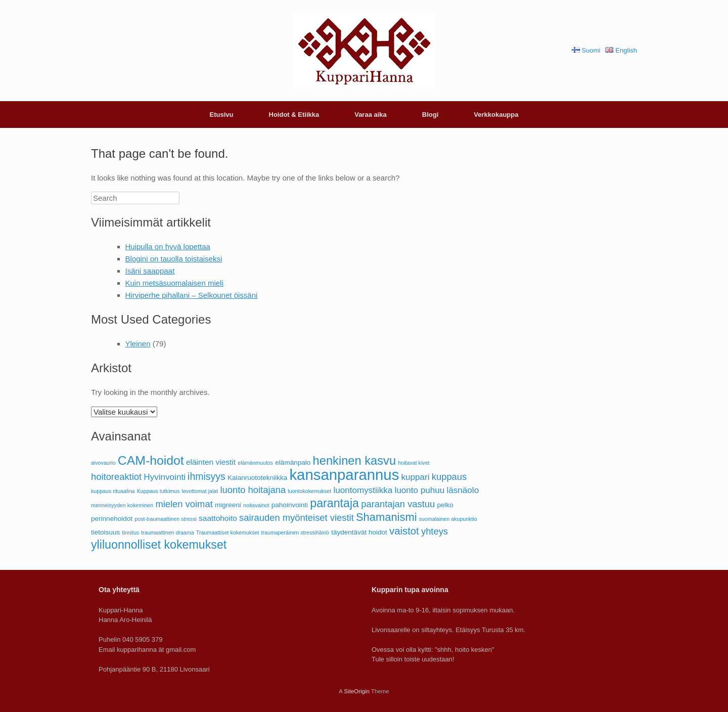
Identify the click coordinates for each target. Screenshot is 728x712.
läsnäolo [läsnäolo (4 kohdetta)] (463, 490)
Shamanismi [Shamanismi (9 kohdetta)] (386, 517)
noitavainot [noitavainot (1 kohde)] (256, 505)
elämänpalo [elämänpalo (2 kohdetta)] (293, 462)
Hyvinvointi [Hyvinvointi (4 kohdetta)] (165, 477)
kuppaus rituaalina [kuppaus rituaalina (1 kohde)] (113, 491)
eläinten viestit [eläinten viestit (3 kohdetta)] (211, 462)
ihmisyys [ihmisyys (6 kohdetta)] (207, 476)
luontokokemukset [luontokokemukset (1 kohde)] (309, 491)
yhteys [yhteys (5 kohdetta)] (435, 531)
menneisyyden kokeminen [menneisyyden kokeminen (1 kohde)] (122, 505)
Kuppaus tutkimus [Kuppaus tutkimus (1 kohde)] (158, 491)
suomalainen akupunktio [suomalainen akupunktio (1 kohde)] (448, 519)
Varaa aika (371, 115)
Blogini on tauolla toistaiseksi (174, 259)
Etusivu (222, 115)
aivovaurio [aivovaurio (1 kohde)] (103, 463)
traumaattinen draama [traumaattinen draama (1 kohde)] (167, 532)
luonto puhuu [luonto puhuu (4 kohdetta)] (419, 490)
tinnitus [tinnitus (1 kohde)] (130, 532)
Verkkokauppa (496, 115)
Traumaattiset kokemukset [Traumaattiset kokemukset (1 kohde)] (228, 532)
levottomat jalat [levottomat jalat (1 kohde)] (200, 491)
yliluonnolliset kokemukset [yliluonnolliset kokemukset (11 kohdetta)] (159, 545)
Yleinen (138, 344)
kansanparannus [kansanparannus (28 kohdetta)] (344, 475)
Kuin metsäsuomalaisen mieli (174, 283)
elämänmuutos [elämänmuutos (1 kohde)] (255, 463)
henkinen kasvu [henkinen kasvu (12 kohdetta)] (355, 461)
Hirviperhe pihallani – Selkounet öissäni (192, 295)
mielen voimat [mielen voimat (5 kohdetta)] (184, 504)
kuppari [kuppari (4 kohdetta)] (416, 477)
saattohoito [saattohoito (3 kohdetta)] (218, 518)
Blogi (430, 115)
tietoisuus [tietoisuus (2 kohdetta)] (105, 532)
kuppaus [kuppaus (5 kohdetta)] (449, 477)
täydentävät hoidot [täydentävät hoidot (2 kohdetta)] (359, 532)
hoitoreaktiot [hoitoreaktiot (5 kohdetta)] (116, 477)
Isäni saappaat (150, 271)
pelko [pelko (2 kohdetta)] (445, 505)
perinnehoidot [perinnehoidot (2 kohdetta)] (112, 519)
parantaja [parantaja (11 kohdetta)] (334, 503)
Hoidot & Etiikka (294, 115)
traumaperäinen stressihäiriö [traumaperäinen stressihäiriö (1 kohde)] (295, 532)
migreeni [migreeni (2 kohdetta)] (228, 505)
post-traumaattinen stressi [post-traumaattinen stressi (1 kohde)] (166, 519)
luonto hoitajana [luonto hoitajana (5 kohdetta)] (253, 490)
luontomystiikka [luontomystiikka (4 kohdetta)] (363, 490)
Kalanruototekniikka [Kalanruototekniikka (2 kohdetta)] (257, 478)
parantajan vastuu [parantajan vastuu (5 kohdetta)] (398, 504)
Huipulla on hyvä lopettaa (168, 247)
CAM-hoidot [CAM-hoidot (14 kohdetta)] (151, 460)
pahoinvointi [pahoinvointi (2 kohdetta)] (290, 505)
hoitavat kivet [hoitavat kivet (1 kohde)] (414, 463)
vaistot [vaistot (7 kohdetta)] (404, 531)
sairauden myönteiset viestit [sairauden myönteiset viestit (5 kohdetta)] (297, 518)
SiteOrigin (357, 691)
